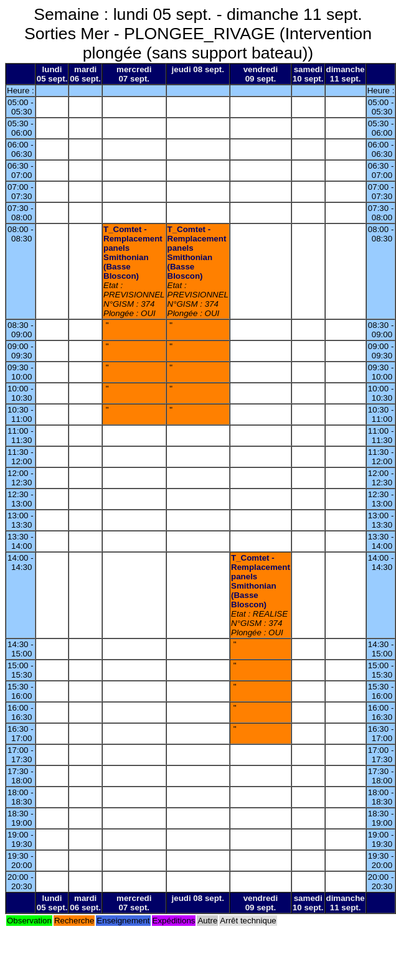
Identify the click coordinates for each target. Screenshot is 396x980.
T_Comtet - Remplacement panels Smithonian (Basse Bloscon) (133, 253)
